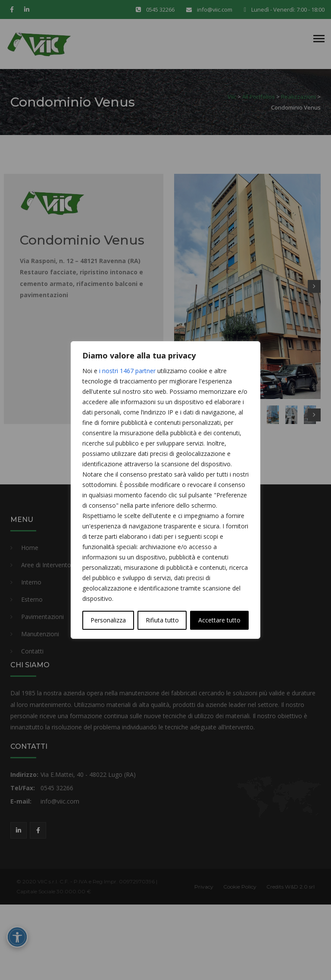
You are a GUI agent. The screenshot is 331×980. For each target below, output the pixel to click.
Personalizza (108, 620)
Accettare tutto (219, 620)
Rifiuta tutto (162, 620)
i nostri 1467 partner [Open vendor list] (127, 371)
